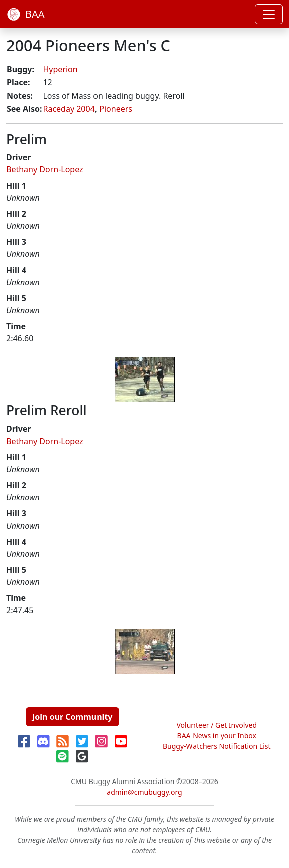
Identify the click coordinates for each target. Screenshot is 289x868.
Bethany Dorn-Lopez (45, 169)
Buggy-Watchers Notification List (217, 746)
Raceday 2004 (69, 109)
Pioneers (116, 109)
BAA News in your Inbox (217, 735)
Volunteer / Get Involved (217, 725)
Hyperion (60, 69)
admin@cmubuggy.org (144, 792)
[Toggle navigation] (269, 14)
